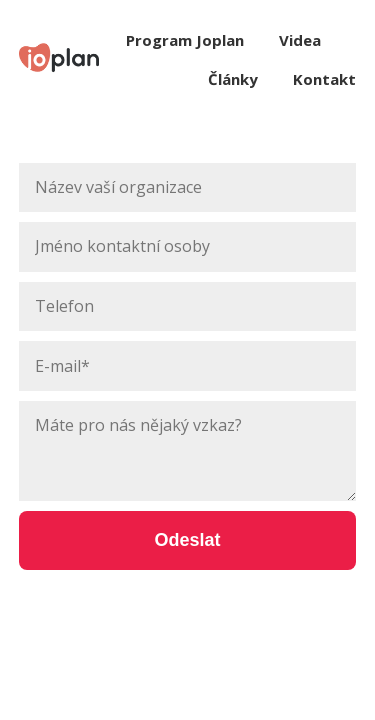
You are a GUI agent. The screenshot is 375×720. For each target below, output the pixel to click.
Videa (300, 40)
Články (233, 79)
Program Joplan (185, 40)
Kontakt (324, 79)
